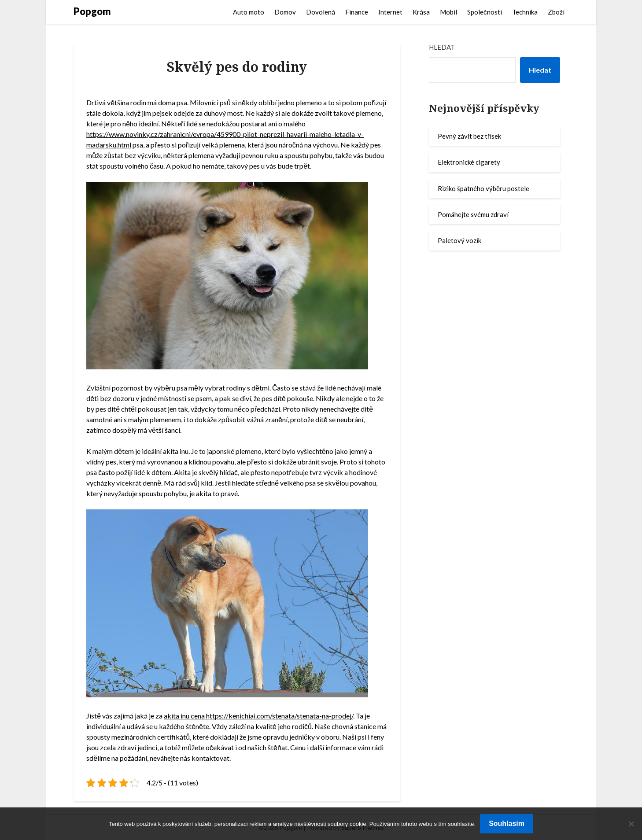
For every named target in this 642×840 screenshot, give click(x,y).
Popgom (92, 11)
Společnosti (485, 12)
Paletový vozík (459, 240)
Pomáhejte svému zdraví (473, 214)
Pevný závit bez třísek (469, 136)
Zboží (556, 12)
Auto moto (249, 12)
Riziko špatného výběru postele (483, 188)
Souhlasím (507, 823)
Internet (390, 12)
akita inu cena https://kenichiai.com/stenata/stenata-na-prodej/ (258, 716)
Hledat (442, 47)
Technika (525, 12)
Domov (285, 12)
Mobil (448, 12)
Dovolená (321, 12)
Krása (421, 12)
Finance (357, 12)
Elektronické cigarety (469, 162)
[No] (631, 824)
